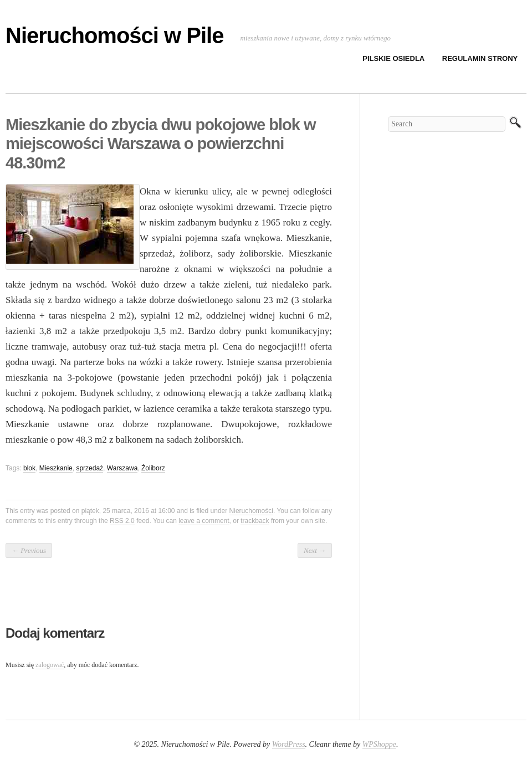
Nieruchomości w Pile (114, 35)
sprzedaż (89, 468)
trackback (255, 521)
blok (29, 468)
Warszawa (122, 468)
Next (315, 550)
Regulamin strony (480, 58)
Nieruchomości (251, 511)
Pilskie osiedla (393, 58)
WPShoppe (379, 744)
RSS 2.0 (122, 521)
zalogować (50, 665)
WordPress (289, 744)
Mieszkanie (56, 468)
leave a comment (204, 521)
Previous (29, 550)
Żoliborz (153, 468)
